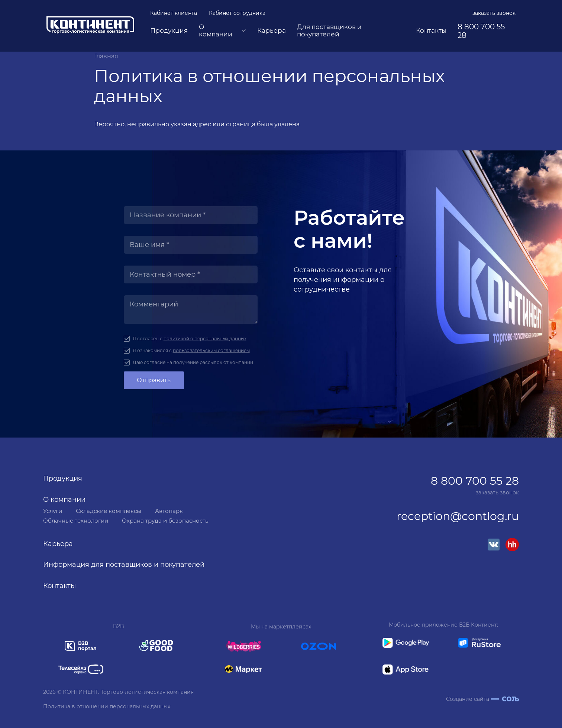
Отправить (154, 380)
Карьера (272, 31)
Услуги (53, 511)
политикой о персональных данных (205, 339)
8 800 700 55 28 (481, 31)
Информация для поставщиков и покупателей (124, 565)
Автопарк (169, 511)
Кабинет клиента (174, 13)
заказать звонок (494, 13)
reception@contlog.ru (458, 516)
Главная (106, 56)
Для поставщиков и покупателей (329, 31)
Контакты (431, 31)
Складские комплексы (109, 511)
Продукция (169, 31)
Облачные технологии (76, 521)
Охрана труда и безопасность (165, 521)
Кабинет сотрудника (237, 13)
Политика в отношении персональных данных (107, 706)
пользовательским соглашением (211, 350)
